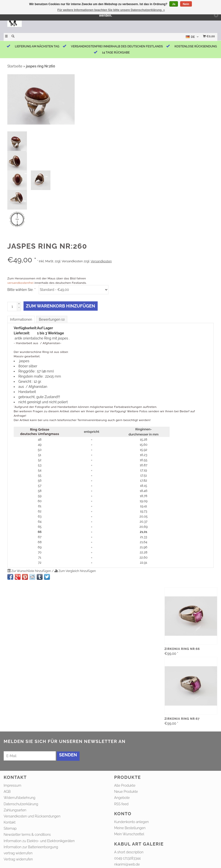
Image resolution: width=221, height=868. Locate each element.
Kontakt (10, 822)
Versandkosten (101, 261)
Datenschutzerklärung (21, 804)
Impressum (12, 785)
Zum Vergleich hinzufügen (75, 571)
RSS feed (122, 804)
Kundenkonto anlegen (132, 822)
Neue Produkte (126, 792)
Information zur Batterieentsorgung (31, 847)
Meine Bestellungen (130, 828)
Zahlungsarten (15, 810)
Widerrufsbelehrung (19, 798)
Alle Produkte (125, 785)
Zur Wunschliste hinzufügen (30, 571)
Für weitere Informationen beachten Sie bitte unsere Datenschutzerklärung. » (111, 10)
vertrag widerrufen (18, 853)
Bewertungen (52, 319)
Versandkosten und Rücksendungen (32, 816)
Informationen (21, 319)
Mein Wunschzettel (129, 834)
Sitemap (10, 828)
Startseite (15, 66)
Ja (174, 4)
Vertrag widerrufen (18, 859)
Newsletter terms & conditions (27, 835)
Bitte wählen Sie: (21, 290)
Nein (186, 4)
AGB (7, 792)
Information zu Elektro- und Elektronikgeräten (39, 841)
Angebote (122, 798)
